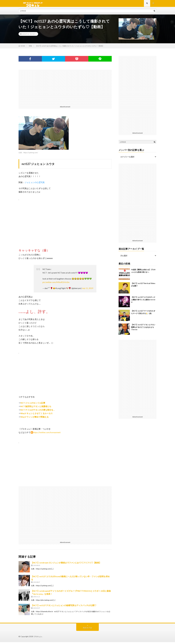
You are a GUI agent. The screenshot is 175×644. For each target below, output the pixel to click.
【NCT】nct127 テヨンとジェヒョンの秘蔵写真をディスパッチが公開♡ (64, 607)
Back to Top (88, 630)
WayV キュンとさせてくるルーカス (37, 415)
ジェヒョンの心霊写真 (35, 184)
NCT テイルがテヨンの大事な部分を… (38, 412)
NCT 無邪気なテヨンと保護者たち (36, 408)
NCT (34, 36)
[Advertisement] (65, 89)
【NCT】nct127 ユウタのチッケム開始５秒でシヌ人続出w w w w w (143, 301)
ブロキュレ (38, 638)
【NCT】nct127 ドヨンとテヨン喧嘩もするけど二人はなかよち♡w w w (143, 329)
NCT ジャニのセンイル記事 (33, 405)
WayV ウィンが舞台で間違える (35, 419)
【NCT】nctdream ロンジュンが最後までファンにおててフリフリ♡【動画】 (66, 564)
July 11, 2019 (87, 290)
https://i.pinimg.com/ (31, 154)
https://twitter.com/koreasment (47, 434)
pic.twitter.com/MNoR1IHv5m (56, 284)
